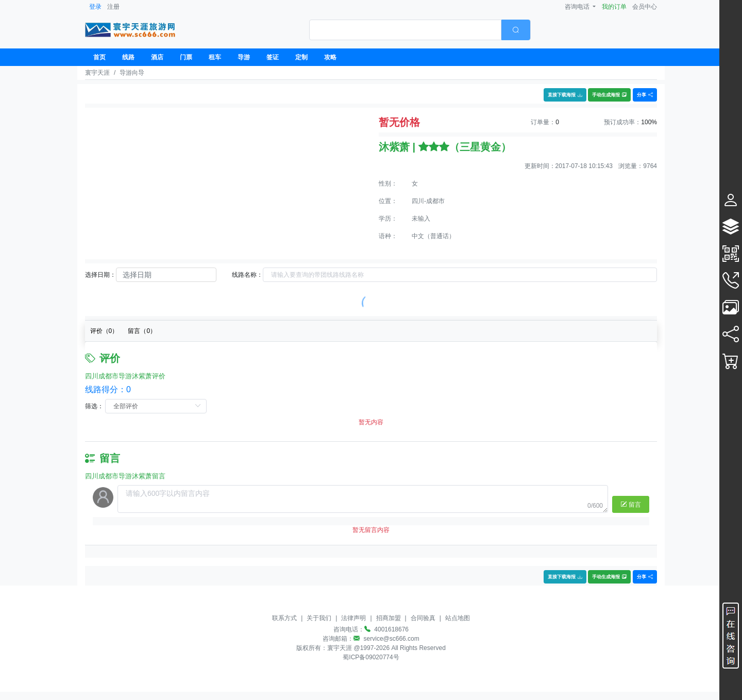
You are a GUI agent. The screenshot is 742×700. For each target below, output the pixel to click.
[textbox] (405, 30)
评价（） (104, 331)
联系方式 (284, 618)
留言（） (142, 331)
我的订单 (614, 7)
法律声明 (353, 618)
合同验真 (423, 618)
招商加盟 (389, 618)
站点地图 (458, 618)
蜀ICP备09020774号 (371, 657)
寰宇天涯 (97, 73)
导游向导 (132, 73)
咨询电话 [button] (578, 7)
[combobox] (420, 30)
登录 (95, 7)
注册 (113, 7)
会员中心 (645, 7)
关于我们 (319, 618)
